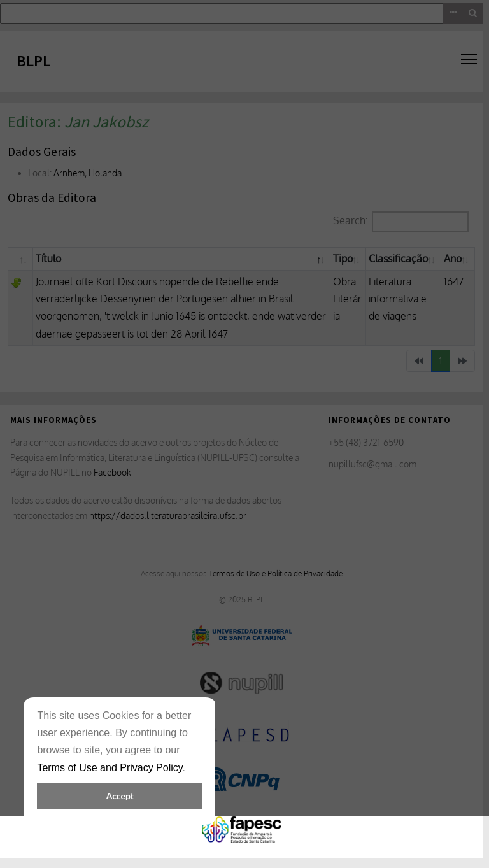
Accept (120, 796)
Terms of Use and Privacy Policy (110, 768)
